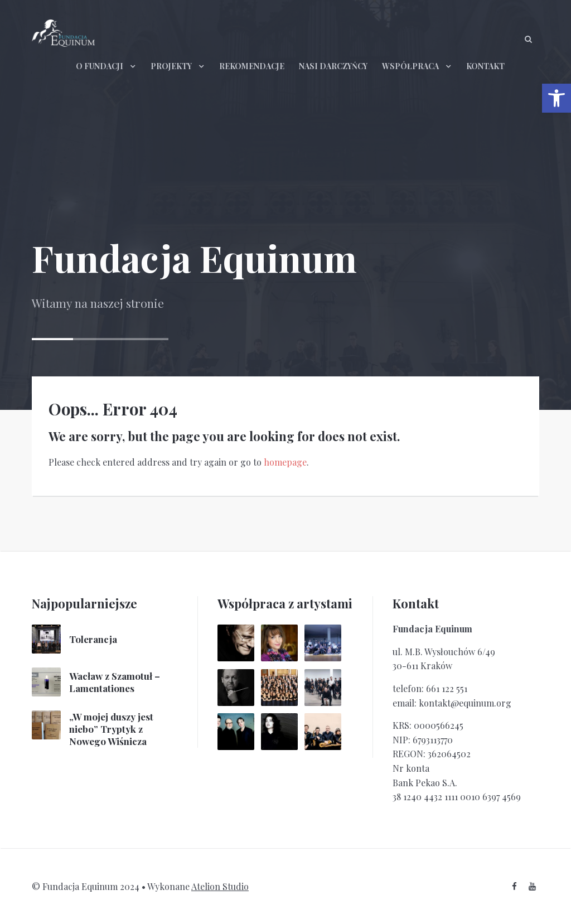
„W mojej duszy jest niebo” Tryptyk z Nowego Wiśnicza (111, 729)
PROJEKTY (171, 66)
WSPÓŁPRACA (410, 66)
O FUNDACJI (100, 66)
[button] (557, 98)
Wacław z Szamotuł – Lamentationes (115, 682)
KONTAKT (485, 66)
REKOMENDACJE (252, 66)
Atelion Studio (220, 886)
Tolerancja (93, 639)
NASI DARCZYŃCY (333, 66)
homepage (285, 462)
